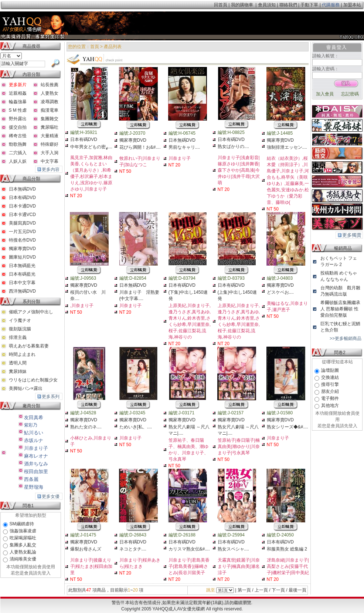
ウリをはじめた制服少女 (33, 380)
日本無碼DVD (22, 189)
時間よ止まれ (22, 354)
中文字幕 (50, 161)
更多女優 (51, 496)
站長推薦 (50, 85)
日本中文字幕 (22, 283)
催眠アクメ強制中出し (31, 312)
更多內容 (51, 169)
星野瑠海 (34, 487)
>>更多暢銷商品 (346, 339)
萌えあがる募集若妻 (29, 346)
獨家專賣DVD (22, 249)
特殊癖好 (50, 144)
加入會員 (325, 94)
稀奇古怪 (18, 136)
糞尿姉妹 (18, 371)
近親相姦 (18, 93)
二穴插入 (18, 153)
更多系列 (51, 397)
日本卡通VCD (22, 215)
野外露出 (18, 119)
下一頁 (278, 590)
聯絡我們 (288, 5)
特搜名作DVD (22, 240)
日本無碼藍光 (22, 266)
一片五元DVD (22, 232)
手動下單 (309, 5)
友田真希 (34, 417)
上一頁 (261, 590)
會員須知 (267, 5)
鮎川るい (34, 433)
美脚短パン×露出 (26, 388)
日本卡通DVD (22, 206)
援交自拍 (18, 127)
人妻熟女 (50, 93)
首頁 (95, 47)
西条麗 (31, 479)
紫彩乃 (31, 425)
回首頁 (221, 5)
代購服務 (331, 5)
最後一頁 (297, 590)
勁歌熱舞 (18, 144)
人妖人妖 (18, 161)
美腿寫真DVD (22, 223)
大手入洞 (50, 153)
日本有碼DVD (22, 198)
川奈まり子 (36, 448)
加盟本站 (352, 5)
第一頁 (244, 590)
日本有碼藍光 (22, 274)
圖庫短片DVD (22, 257)
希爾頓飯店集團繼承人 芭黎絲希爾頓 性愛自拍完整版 (340, 309)
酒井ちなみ (36, 464)
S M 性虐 (18, 110)
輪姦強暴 (18, 102)
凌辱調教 (50, 102)
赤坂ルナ (34, 440)
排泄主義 (18, 337)
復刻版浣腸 (20, 329)
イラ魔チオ (20, 320)
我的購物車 (242, 5)
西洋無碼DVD (22, 291)
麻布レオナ (36, 456)
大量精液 (50, 136)
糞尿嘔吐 (50, 127)
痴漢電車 (50, 110)
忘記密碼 (350, 94)
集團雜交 (50, 119)
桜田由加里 (36, 471)
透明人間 (18, 363)
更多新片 (18, 85)
